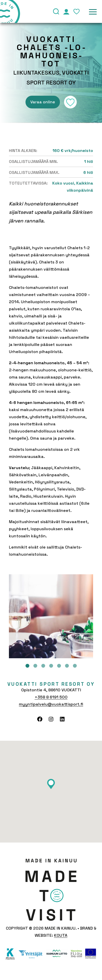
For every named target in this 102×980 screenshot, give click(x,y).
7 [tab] (75, 666)
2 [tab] (35, 666)
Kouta (61, 935)
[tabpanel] (51, 616)
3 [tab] (43, 666)
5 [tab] (59, 666)
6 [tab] (67, 666)
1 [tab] (27, 666)
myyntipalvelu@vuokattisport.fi (51, 704)
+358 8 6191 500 (51, 697)
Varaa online (43, 102)
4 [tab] (51, 666)
